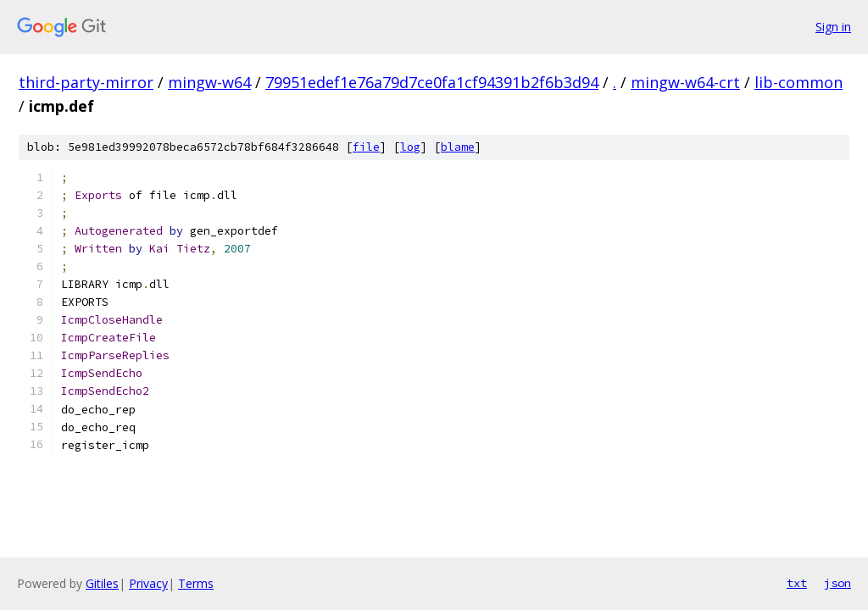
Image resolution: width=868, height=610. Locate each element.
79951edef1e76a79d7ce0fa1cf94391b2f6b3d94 (432, 82)
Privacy (148, 583)
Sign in (833, 27)
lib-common (798, 82)
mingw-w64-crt (685, 82)
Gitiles (102, 583)
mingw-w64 (209, 82)
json (837, 583)
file (366, 147)
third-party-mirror (86, 82)
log (410, 147)
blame (458, 147)
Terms (196, 583)
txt (797, 583)
